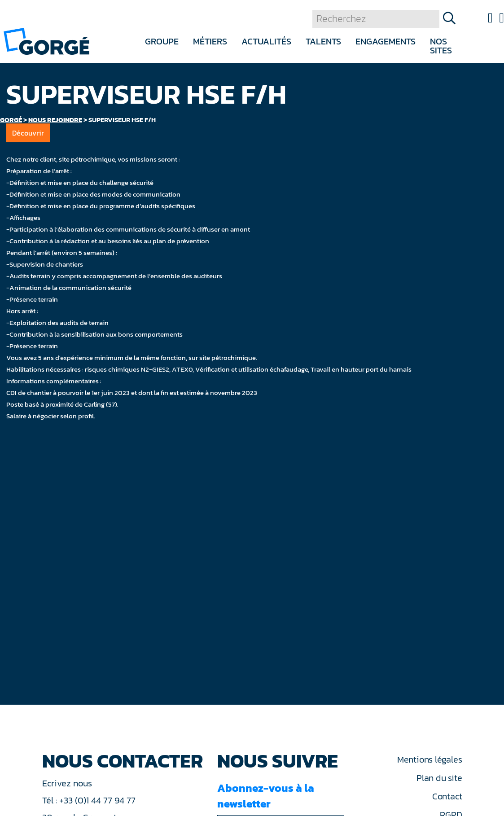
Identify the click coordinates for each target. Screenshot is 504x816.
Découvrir (28, 133)
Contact (447, 796)
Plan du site (439, 778)
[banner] (46, 41)
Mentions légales (429, 759)
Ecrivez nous (68, 783)
